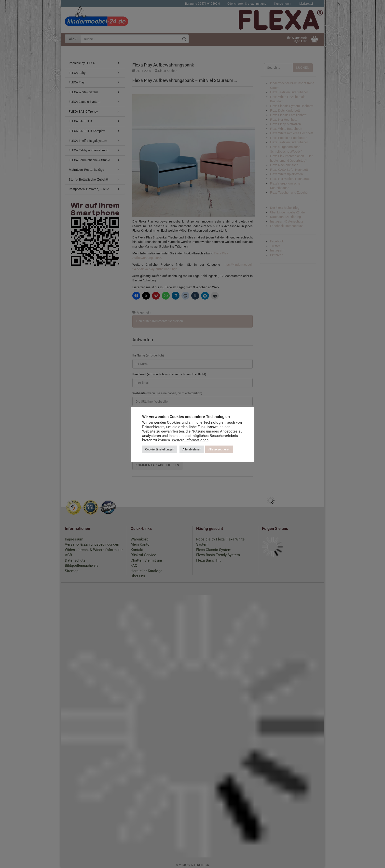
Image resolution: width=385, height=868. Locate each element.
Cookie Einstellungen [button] (160, 449)
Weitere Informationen (190, 440)
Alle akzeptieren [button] (219, 449)
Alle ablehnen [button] (192, 449)
